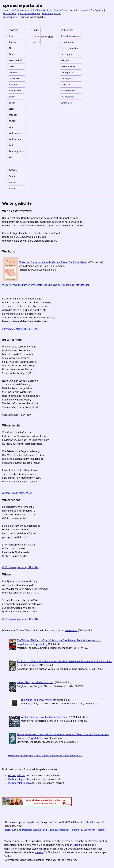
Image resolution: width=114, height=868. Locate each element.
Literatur (84, 10)
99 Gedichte (67, 30)
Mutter (12, 121)
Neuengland (67, 78)
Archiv (37, 42)
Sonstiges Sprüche (51, 14)
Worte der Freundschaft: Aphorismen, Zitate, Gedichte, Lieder (53, 262)
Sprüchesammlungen (29, 14)
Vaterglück (66, 103)
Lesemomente (68, 66)
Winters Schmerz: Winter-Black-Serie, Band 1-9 (47, 717)
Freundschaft (16, 60)
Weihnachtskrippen (19, 783)
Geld (11, 66)
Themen (24, 17)
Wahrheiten (15, 139)
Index (36, 30)
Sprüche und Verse (21, 10)
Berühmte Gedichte (42, 10)
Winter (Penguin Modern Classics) (36, 682)
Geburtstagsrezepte (71, 36)
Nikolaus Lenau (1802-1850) (17, 493)
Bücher (13, 42)
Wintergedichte (17, 775)
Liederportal (67, 72)
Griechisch (14, 78)
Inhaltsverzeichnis (59, 830)
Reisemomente (69, 91)
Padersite (66, 85)
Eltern (12, 48)
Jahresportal (67, 54)
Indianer (13, 85)
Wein (12, 145)
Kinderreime (15, 91)
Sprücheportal (10, 17)
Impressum (10, 830)
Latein (12, 97)
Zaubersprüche (17, 151)
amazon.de (71, 630)
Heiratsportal (68, 42)
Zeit (11, 157)
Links (36, 36)
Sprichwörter (9, 14)
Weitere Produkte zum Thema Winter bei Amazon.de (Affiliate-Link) (45, 755)
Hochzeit (73, 10)
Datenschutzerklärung (35, 830)
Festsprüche (60, 10)
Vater (12, 127)
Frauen (13, 54)
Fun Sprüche (97, 10)
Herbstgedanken (69, 48)
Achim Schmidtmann (89, 822)
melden (74, 845)
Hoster (102, 830)
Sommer (13, 176)
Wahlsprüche (16, 133)
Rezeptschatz (68, 97)
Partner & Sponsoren (84, 830)
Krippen (65, 60)
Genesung (14, 72)
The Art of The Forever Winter (37, 700)
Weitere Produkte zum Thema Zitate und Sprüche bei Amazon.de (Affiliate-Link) (46, 285)
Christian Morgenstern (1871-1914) (21, 329)
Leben (12, 103)
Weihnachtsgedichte (20, 779)
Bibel (12, 36)
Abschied (14, 30)
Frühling (13, 170)
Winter (12, 188)
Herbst (12, 182)
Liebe (12, 109)
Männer (13, 115)
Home (6, 10)
